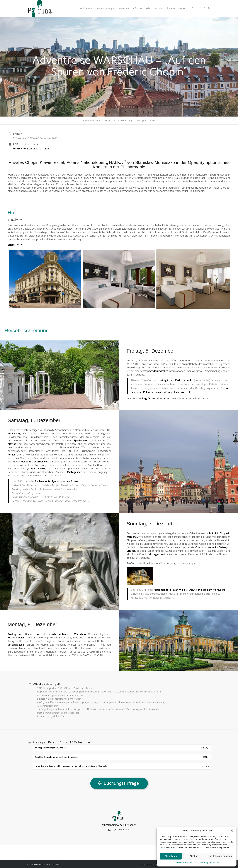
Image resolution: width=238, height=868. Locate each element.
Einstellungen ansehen (220, 856)
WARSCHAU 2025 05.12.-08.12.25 (31, 149)
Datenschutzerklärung (199, 863)
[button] (232, 831)
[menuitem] (86, 8)
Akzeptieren (171, 856)
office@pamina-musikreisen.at (119, 825)
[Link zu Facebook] (204, 8)
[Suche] (193, 8)
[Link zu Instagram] (209, 8)
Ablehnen (194, 856)
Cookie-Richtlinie (181, 863)
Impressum (215, 863)
